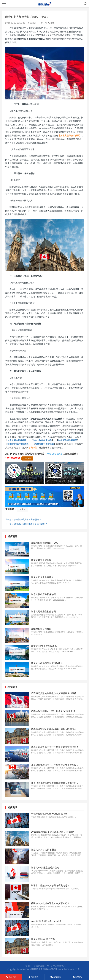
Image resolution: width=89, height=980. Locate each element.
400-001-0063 (54, 454)
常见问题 (50, 23)
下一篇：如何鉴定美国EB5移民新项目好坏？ (26, 524)
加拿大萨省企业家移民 (18, 444)
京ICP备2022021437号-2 (70, 969)
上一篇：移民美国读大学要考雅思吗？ (23, 519)
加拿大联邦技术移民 (42, 440)
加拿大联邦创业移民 (44, 444)
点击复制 (27, 458)
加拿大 (23, 509)
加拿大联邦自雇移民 (68, 440)
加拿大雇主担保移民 (17, 440)
